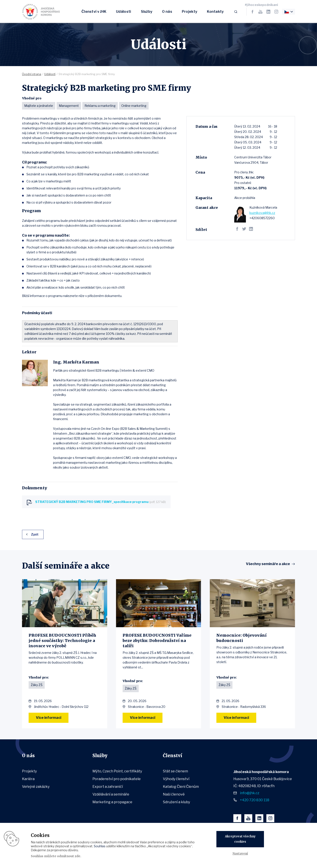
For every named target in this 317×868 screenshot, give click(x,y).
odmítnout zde (69, 856)
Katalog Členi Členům (181, 787)
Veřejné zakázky (36, 787)
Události (123, 12)
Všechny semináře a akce (268, 564)
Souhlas (100, 846)
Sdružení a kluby (176, 802)
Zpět (35, 534)
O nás (167, 12)
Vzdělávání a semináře (111, 794)
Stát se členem (175, 771)
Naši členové (174, 794)
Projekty (190, 12)
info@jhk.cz (250, 793)
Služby (147, 12)
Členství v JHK (94, 12)
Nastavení (240, 854)
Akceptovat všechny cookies (240, 839)
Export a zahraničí (108, 787)
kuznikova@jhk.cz (262, 213)
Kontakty (215, 12)
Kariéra (28, 779)
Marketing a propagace (112, 802)
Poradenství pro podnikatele (117, 779)
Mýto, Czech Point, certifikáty (117, 771)
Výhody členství (176, 779)
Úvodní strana (32, 74)
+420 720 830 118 (255, 800)
